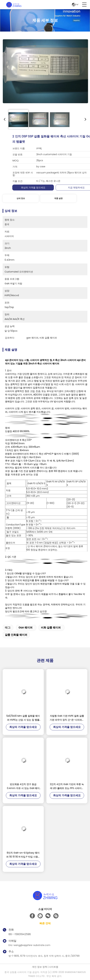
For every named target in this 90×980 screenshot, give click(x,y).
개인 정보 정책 (40, 967)
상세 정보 (21, 198)
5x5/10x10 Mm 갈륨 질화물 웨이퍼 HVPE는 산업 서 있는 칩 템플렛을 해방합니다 (23, 718)
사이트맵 (54, 967)
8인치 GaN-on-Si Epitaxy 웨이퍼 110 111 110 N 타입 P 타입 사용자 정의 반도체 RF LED (23, 855)
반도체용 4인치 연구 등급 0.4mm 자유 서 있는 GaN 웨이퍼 (23, 786)
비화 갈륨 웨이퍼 (51, 628)
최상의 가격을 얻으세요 (68, 188)
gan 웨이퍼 (25, 628)
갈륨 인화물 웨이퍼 (16, 635)
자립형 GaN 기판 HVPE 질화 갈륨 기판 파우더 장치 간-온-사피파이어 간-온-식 (67, 718)
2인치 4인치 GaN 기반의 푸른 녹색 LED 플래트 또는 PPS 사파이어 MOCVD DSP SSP (67, 786)
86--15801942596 (20, 934)
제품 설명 (58, 198)
